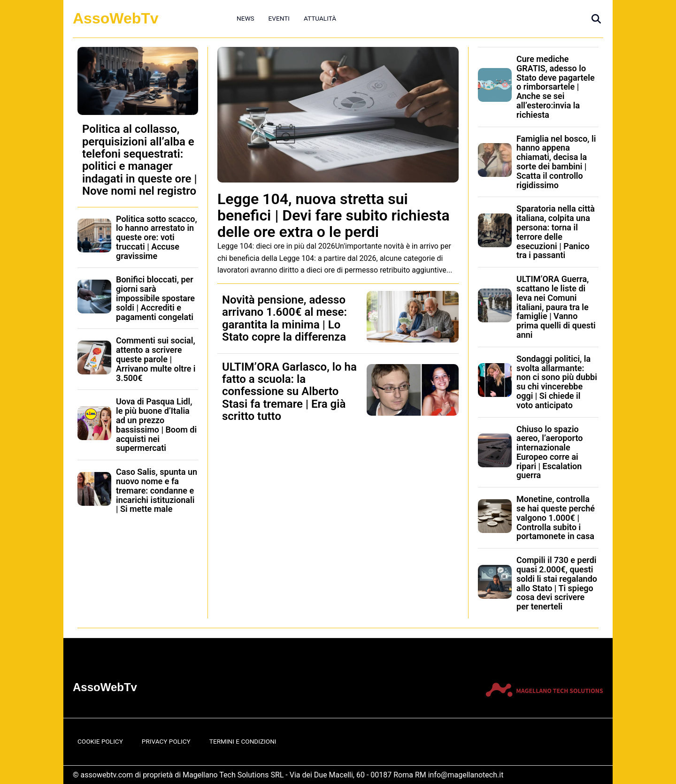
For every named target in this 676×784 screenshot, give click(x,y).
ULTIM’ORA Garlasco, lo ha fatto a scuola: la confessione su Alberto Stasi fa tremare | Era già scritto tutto (289, 392)
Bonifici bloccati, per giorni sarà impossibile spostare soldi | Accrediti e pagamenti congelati (155, 298)
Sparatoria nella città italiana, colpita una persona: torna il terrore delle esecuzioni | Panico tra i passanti (556, 232)
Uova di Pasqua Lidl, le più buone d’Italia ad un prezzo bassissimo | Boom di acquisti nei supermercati (156, 425)
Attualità (320, 18)
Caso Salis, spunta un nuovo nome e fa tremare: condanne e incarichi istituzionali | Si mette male (157, 490)
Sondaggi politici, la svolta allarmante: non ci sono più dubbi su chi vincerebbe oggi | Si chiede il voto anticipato (557, 382)
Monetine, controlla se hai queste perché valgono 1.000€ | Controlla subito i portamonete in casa (556, 518)
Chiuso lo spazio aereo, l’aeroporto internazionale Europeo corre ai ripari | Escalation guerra (550, 452)
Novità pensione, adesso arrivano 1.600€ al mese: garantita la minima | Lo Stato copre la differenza (284, 318)
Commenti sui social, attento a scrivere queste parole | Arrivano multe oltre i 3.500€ (156, 359)
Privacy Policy (166, 741)
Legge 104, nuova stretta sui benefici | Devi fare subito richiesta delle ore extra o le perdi (334, 215)
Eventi (279, 18)
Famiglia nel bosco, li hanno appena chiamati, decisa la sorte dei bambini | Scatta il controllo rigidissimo (556, 162)
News (246, 18)
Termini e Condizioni (243, 741)
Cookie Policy (100, 741)
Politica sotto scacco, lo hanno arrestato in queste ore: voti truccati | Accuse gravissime (157, 237)
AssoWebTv (116, 18)
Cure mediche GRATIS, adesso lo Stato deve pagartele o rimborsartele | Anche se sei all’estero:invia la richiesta (556, 87)
